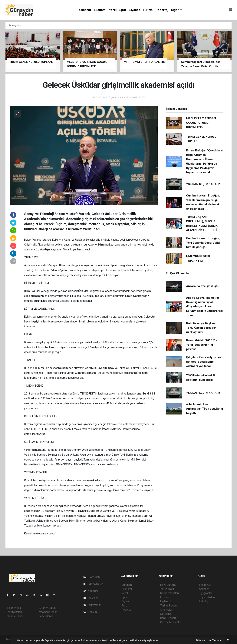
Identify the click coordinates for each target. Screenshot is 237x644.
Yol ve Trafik (167, 589)
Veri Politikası (15, 616)
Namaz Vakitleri (169, 593)
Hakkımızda (14, 608)
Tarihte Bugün (168, 606)
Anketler (204, 589)
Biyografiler (206, 593)
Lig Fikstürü (167, 601)
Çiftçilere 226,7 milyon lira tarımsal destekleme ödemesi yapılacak (204, 362)
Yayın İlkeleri (15, 612)
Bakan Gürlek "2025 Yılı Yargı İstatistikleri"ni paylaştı (202, 345)
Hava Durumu (168, 585)
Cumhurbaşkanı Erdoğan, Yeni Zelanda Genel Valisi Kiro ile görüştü (203, 243)
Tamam (215, 640)
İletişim (90, 612)
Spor (123, 10)
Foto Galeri (93, 577)
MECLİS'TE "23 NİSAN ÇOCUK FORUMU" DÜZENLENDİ (201, 123)
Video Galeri (94, 584)
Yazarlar (91, 591)
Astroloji (204, 601)
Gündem (85, 10)
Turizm (148, 10)
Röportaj (162, 10)
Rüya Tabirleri (207, 597)
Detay (200, 640)
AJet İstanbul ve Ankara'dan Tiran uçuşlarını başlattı (204, 409)
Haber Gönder (46, 616)
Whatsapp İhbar (48, 612)
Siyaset (135, 10)
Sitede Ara (205, 585)
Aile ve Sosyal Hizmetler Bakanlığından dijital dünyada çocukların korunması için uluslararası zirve (204, 307)
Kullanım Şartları (48, 608)
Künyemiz (92, 605)
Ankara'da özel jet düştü (202, 286)
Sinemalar (166, 610)
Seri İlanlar (166, 614)
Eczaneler (166, 597)
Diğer (175, 10)
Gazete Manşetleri (171, 622)
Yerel (113, 10)
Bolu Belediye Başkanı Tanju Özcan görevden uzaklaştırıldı (201, 328)
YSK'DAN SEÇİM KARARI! (203, 184)
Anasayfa (14, 25)
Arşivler (91, 598)
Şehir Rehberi (168, 618)
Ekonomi (100, 10)
